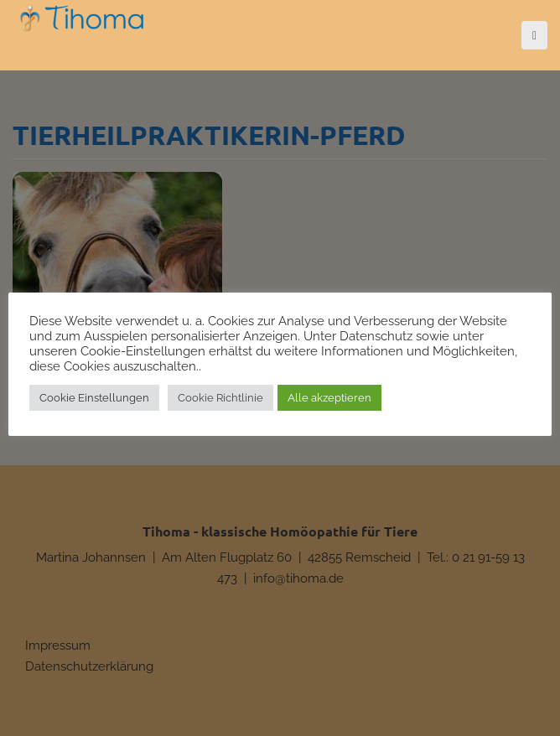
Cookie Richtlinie (220, 398)
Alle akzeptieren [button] (329, 398)
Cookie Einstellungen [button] (94, 398)
